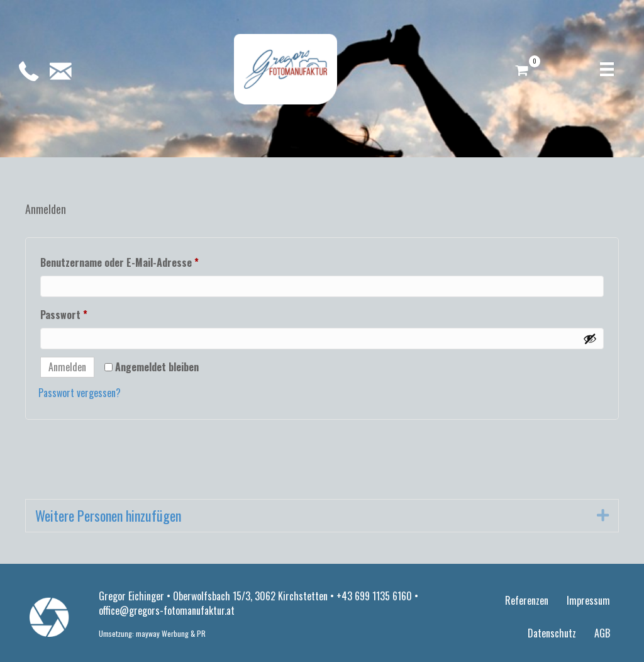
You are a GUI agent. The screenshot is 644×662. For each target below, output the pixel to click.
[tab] (322, 516)
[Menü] (607, 70)
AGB (602, 633)
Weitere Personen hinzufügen (108, 516)
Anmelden (67, 367)
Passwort (90, 313)
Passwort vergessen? (80, 393)
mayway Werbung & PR (171, 633)
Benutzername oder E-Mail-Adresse (146, 261)
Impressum (588, 600)
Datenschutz (552, 633)
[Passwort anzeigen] (590, 339)
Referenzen (527, 600)
